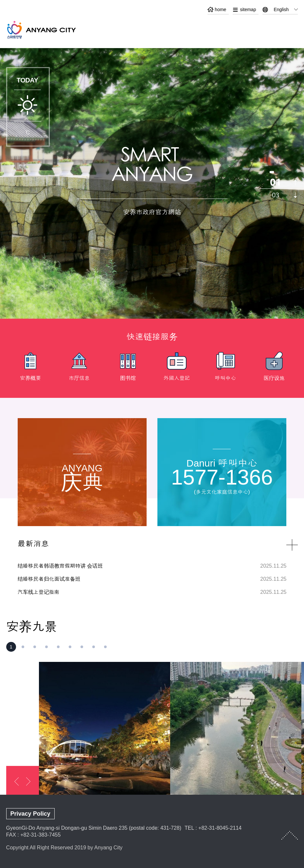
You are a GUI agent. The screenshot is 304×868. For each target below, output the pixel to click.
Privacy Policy (30, 814)
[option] (31, 368)
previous (295, 182)
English (281, 9)
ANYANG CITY (49, 30)
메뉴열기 (293, 29)
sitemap (248, 9)
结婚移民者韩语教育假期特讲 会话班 (60, 566)
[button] (11, 647)
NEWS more (292, 545)
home (220, 9)
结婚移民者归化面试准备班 (49, 579)
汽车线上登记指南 (39, 592)
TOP (290, 835)
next (295, 195)
